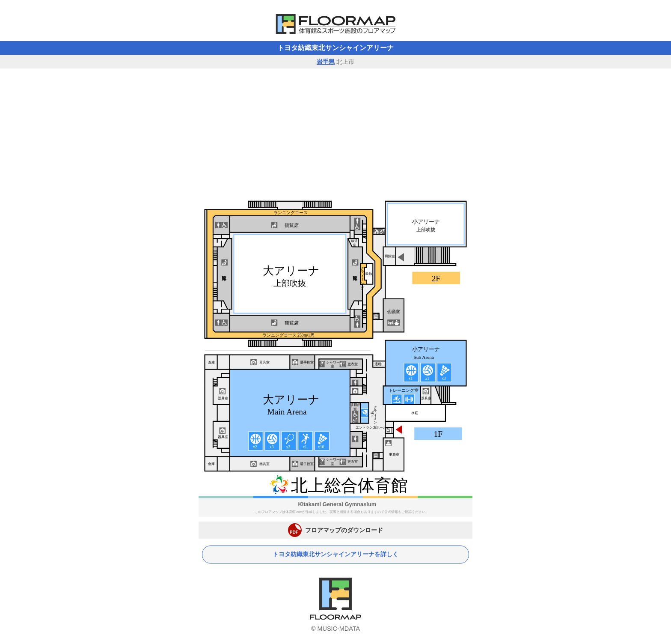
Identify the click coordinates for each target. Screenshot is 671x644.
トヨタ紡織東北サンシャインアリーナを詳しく (335, 554)
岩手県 (326, 62)
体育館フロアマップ (335, 24)
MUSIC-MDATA (339, 629)
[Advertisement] (335, 133)
